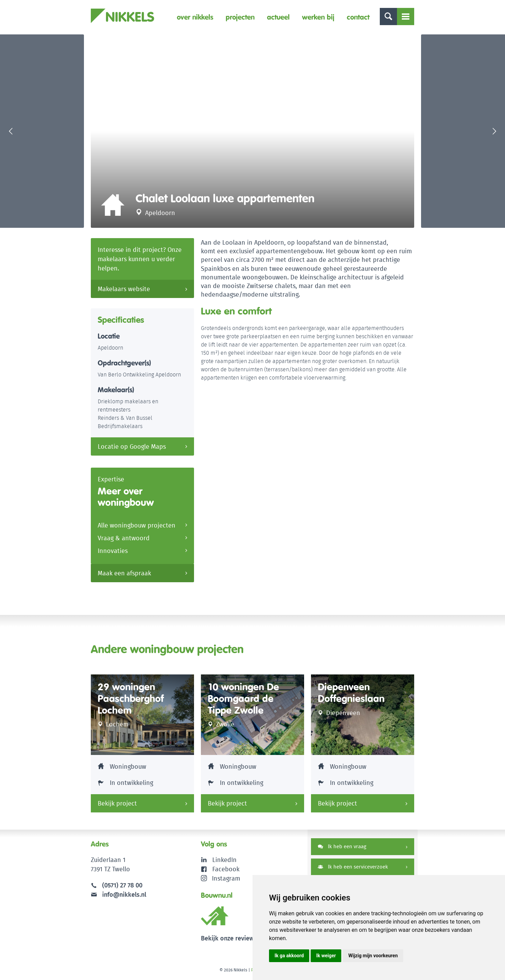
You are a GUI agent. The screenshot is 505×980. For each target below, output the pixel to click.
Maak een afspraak (124, 573)
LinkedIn (224, 860)
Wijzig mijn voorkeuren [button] (373, 956)
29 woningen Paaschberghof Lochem (131, 699)
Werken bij (318, 17)
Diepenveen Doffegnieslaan (351, 693)
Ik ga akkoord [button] (289, 956)
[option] (252, 131)
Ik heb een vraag (342, 846)
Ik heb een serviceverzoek (353, 867)
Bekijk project (117, 803)
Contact (358, 17)
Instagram (221, 878)
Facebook (226, 869)
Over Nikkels (195, 17)
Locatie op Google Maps (132, 446)
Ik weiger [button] (326, 956)
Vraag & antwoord (124, 538)
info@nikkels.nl (119, 894)
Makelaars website (124, 289)
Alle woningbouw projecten (137, 525)
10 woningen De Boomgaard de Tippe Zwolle (243, 699)
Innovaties (113, 551)
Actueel (278, 17)
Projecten (240, 17)
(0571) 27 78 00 (122, 885)
